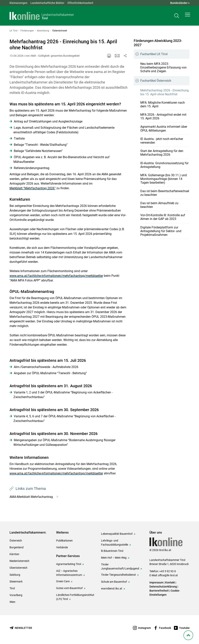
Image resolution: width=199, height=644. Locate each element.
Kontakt (170, 582)
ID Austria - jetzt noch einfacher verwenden (162, 141)
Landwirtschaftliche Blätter (47, 3)
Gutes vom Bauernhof (69, 588)
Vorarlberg (16, 595)
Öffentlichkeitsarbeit (80, 3)
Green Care (63, 581)
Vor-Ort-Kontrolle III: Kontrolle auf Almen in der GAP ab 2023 (163, 217)
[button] (188, 17)
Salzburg (15, 575)
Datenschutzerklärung (163, 587)
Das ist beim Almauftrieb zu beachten (159, 205)
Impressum (156, 582)
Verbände (62, 547)
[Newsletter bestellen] (21, 628)
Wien (12, 602)
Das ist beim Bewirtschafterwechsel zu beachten (165, 193)
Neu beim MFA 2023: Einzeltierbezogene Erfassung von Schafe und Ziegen (163, 67)
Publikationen (64, 541)
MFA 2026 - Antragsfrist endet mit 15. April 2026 (163, 116)
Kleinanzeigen (18, 3)
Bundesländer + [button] (180, 3)
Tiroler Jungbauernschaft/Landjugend (120, 566)
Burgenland (17, 547)
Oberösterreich (18, 568)
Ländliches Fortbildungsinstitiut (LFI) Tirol (75, 597)
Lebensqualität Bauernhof (117, 534)
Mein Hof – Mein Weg (114, 558)
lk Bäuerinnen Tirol (112, 551)
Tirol (12, 588)
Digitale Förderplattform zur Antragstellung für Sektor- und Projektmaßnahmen (161, 231)
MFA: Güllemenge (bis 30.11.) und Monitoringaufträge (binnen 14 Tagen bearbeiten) (164, 179)
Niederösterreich (19, 561)
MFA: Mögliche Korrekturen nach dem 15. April (163, 104)
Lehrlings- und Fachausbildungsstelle (115, 543)
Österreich (16, 541)
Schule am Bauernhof (114, 582)
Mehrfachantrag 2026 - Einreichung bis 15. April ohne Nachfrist (165, 92)
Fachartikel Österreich (156, 81)
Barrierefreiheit (159, 591)
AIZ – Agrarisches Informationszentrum (69, 573)
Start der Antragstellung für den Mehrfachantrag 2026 (162, 153)
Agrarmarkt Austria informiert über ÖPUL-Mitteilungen (164, 128)
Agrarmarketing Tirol (69, 564)
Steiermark (16, 582)
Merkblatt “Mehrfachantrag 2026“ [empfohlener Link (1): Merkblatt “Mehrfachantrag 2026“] (33, 188)
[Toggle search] (177, 17)
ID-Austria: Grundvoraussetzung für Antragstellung (164, 165)
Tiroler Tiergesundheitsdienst (118, 575)
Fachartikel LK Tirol (154, 54)
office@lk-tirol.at (168, 575)
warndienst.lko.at (112, 588)
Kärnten (14, 554)
